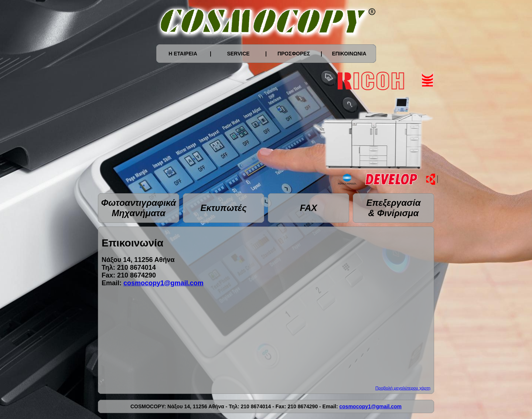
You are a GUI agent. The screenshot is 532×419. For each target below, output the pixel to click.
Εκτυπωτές (223, 208)
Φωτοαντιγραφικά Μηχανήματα (139, 208)
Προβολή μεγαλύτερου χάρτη (403, 388)
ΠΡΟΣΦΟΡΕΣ (294, 54)
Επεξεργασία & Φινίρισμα (393, 208)
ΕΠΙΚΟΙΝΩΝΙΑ (349, 54)
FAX (309, 208)
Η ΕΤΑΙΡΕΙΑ (183, 54)
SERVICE (238, 54)
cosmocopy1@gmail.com (163, 283)
